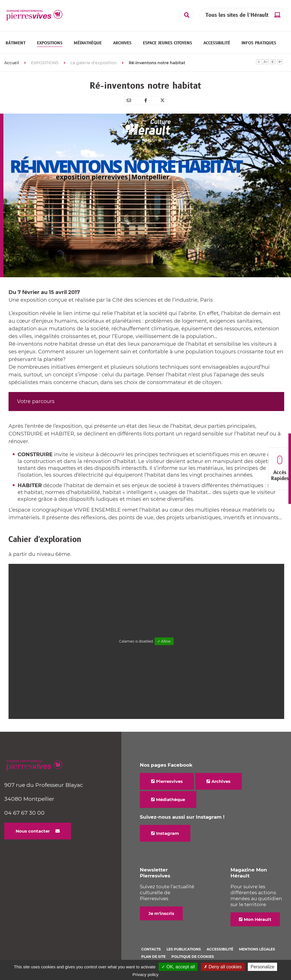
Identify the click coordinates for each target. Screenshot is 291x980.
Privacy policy (145, 974)
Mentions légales (257, 949)
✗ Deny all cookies (223, 967)
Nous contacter (33, 831)
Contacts (151, 949)
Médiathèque (171, 799)
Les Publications (184, 949)
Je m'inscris (161, 913)
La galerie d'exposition (94, 63)
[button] (16, 43)
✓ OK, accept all (178, 967)
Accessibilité (220, 949)
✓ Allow (164, 641)
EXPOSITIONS (45, 63)
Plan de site (153, 957)
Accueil (12, 63)
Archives (221, 781)
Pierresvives (169, 781)
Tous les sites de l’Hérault (237, 15)
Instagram (168, 833)
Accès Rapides (280, 469)
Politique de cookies (193, 957)
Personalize (263, 967)
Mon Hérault (258, 919)
